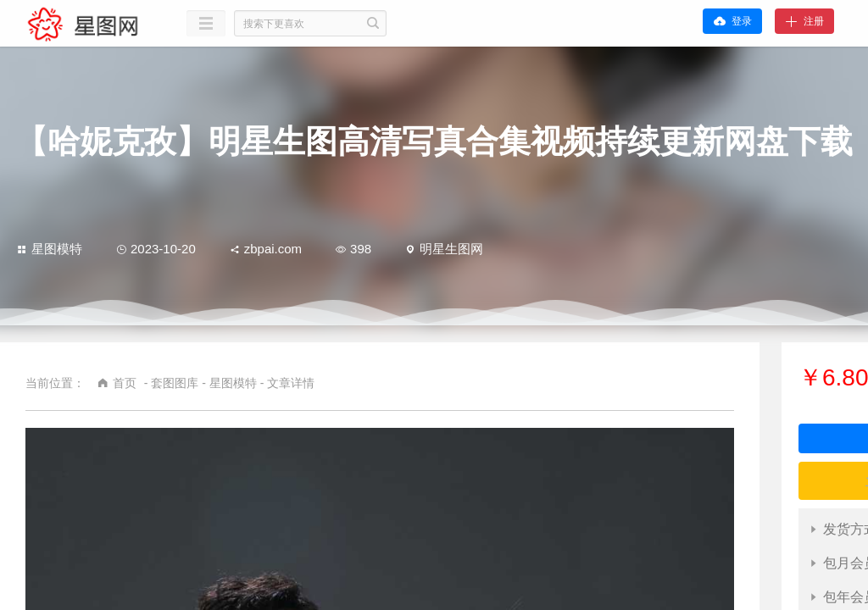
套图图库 (175, 383)
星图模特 (50, 249)
